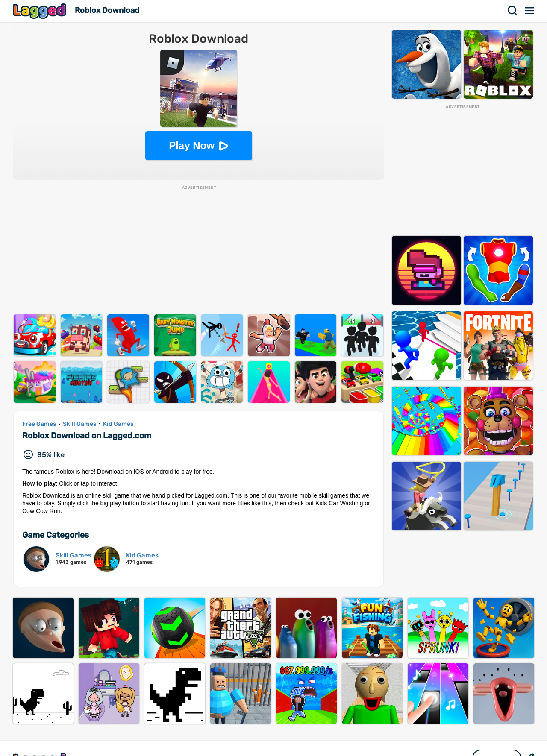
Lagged (41, 11)
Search (513, 11)
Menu (530, 11)
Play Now (192, 145)
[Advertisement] (199, 250)
